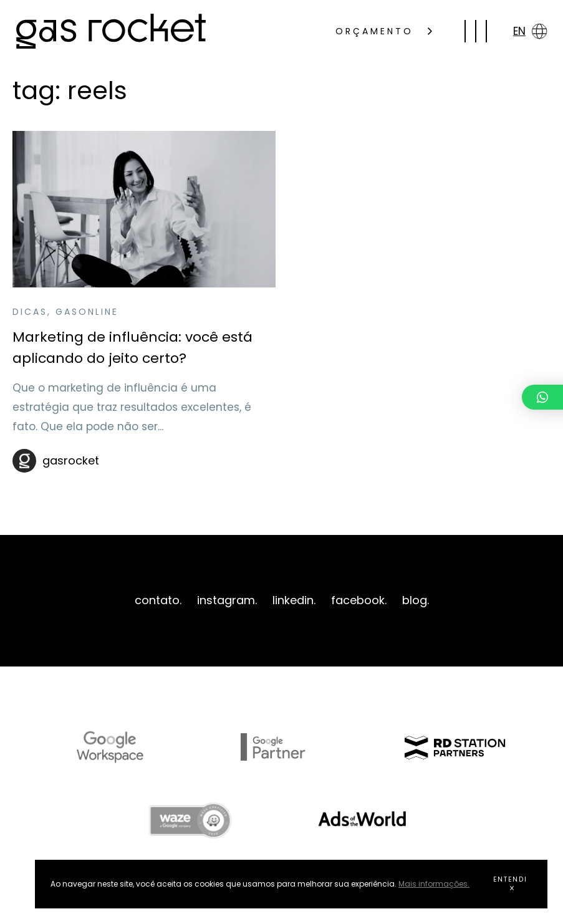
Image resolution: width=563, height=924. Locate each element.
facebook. (359, 600)
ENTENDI (510, 883)
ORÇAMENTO (384, 31)
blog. (416, 600)
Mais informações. (434, 884)
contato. (158, 600)
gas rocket (111, 31)
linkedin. (294, 600)
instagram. (227, 600)
